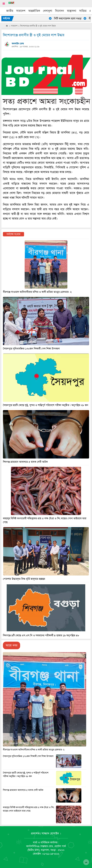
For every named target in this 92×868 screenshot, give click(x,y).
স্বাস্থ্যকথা (72, 11)
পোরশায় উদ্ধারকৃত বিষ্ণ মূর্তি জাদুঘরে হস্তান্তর (24, 579)
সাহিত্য (83, 11)
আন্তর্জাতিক (34, 11)
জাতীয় (10, 11)
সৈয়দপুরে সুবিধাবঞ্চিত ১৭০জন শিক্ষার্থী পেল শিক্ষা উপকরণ (28, 756)
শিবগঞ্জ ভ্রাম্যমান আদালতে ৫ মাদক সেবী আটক (23, 790)
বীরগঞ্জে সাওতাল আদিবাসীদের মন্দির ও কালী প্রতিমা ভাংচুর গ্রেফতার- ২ (34, 750)
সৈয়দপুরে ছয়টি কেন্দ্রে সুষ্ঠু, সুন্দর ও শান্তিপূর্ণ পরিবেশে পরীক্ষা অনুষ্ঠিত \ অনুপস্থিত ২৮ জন (46, 405)
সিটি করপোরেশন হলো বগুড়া (69, 18)
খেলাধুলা (48, 11)
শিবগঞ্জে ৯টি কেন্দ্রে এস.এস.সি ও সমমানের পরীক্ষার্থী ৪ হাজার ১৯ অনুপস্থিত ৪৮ (41, 635)
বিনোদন (60, 11)
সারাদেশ (21, 11)
